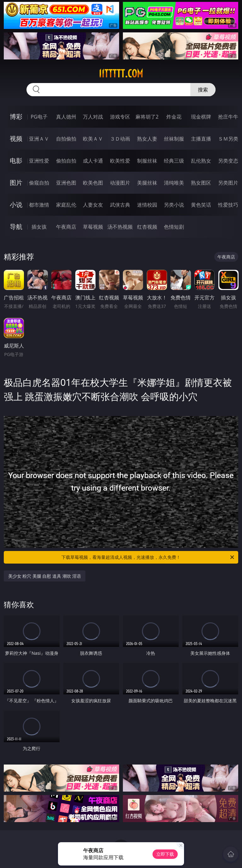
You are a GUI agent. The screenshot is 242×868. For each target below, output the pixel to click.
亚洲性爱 (39, 161)
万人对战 (93, 117)
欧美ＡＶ (93, 139)
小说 (16, 205)
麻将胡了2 (147, 117)
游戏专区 (120, 117)
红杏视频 (147, 227)
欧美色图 (93, 183)
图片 (16, 183)
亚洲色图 (66, 183)
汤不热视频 (120, 227)
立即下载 (165, 854)
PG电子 (39, 117)
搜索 (203, 90)
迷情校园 (147, 205)
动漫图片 (120, 183)
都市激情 (39, 205)
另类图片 (228, 183)
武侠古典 (120, 205)
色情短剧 (174, 227)
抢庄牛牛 (228, 117)
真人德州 (66, 117)
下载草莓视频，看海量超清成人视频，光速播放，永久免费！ (148, 557)
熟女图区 (201, 183)
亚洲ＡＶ (39, 139)
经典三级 (174, 161)
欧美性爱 (120, 161)
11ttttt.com (121, 74)
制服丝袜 (147, 161)
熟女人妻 (147, 139)
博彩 (16, 117)
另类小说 (174, 205)
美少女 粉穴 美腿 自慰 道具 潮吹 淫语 (45, 576)
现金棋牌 (201, 117)
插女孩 (39, 227)
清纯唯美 (174, 183)
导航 (16, 227)
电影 (16, 161)
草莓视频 (93, 227)
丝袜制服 (174, 139)
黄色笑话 (201, 205)
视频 (16, 139)
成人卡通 (93, 161)
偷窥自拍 (39, 183)
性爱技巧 (228, 205)
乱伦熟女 (201, 161)
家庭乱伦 (66, 205)
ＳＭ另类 (228, 139)
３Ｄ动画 (120, 139)
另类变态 (228, 161)
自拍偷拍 (66, 139)
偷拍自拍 (66, 161)
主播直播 (201, 139)
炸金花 (174, 117)
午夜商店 (66, 227)
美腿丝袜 (147, 183)
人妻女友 (93, 205)
